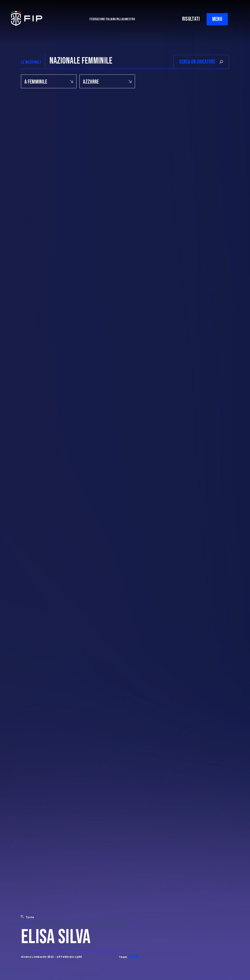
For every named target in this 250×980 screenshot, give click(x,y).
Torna (28, 917)
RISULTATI (191, 19)
